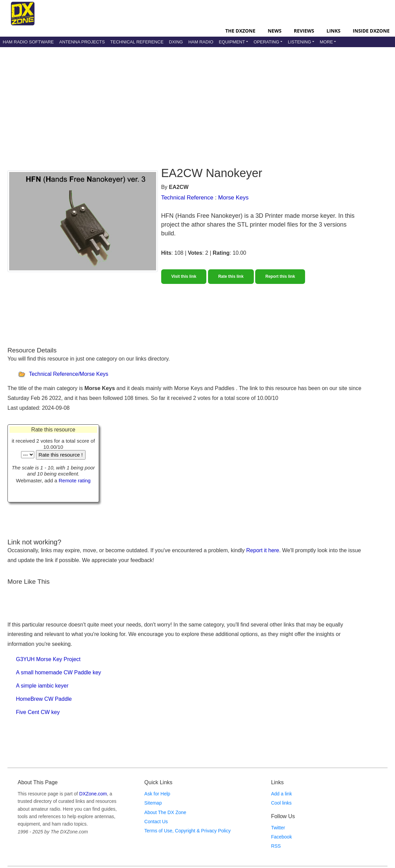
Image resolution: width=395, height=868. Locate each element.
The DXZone (240, 31)
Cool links (281, 803)
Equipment (232, 42)
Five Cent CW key (38, 712)
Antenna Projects (82, 42)
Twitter (278, 828)
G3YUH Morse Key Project (48, 659)
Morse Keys (233, 198)
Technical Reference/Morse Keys (69, 374)
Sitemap (153, 803)
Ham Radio (201, 42)
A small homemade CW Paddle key (59, 672)
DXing (176, 42)
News (275, 31)
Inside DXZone (371, 31)
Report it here (263, 550)
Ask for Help (157, 794)
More (326, 42)
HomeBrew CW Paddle (44, 699)
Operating (266, 42)
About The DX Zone (165, 812)
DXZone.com (93, 794)
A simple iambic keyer (42, 686)
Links (333, 31)
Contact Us (156, 822)
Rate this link (231, 276)
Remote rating (75, 480)
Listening (299, 42)
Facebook (281, 837)
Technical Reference (137, 42)
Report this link (280, 276)
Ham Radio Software (28, 42)
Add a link (281, 794)
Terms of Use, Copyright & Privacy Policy (187, 831)
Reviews (304, 31)
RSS (276, 846)
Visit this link (184, 276)
